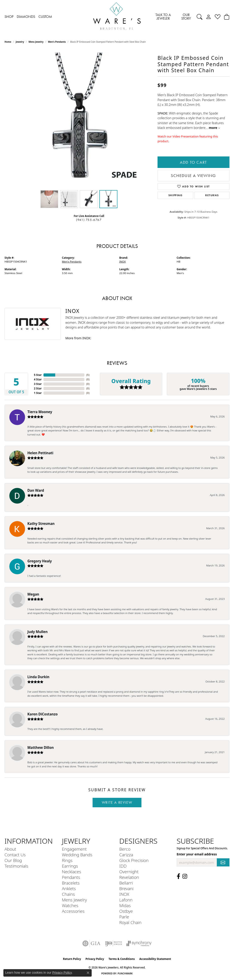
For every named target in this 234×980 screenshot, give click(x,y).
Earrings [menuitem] (70, 866)
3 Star (38, 384)
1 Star (38, 393)
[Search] (199, 17)
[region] (79, 120)
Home (8, 42)
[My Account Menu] (209, 17)
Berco (125, 849)
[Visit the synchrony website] (139, 943)
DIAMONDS (26, 17)
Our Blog (13, 860)
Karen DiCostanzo (43, 714)
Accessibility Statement (155, 959)
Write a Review (117, 802)
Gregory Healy (40, 561)
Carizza (126, 855)
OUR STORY (186, 17)
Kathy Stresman (41, 524)
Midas (125, 905)
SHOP (9, 17)
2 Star (38, 388)
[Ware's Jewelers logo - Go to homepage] (117, 17)
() (88, 375)
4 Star (38, 379)
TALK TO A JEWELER (163, 17)
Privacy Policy (95, 959)
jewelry (20, 42)
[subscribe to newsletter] (223, 862)
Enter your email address (197, 854)
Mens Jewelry (36, 42)
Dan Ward (36, 490)
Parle (124, 917)
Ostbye (126, 911)
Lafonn (126, 900)
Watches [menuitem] (70, 905)
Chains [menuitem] (68, 894)
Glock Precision (134, 860)
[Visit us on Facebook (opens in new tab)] (178, 876)
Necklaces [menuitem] (72, 872)
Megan (33, 594)
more (214, 128)
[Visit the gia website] (91, 943)
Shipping (175, 195)
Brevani (126, 888)
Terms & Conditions (122, 959)
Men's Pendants (57, 42)
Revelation (129, 877)
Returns (212, 195)
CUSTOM (45, 17)
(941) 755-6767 (89, 220)
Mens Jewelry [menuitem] (75, 900)
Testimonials (16, 866)
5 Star (38, 375)
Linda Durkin (38, 677)
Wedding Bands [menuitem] (77, 855)
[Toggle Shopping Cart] (227, 17)
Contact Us (15, 855)
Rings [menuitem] (67, 860)
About (10, 849)
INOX (123, 262)
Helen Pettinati (40, 453)
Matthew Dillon (41, 747)
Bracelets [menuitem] (71, 883)
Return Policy (72, 959)
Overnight (129, 872)
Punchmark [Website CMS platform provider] (125, 973)
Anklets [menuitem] (69, 888)
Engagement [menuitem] (74, 849)
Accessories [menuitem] (73, 911)
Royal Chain (130, 922)
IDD (123, 866)
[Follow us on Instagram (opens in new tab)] (185, 876)
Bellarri (126, 883)
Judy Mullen (37, 632)
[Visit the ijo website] (113, 943)
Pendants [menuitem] (71, 877)
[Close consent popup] (88, 973)
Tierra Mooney (40, 412)
